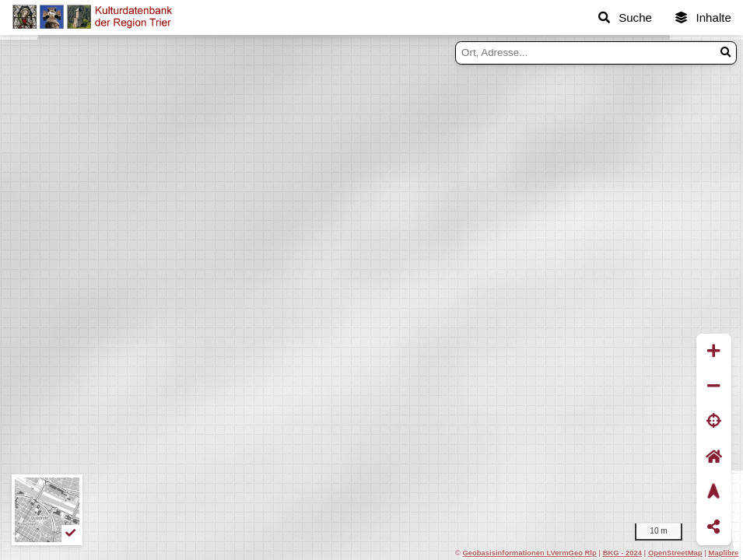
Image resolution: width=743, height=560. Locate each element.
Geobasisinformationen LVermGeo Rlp (529, 553)
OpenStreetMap (675, 553)
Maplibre (724, 553)
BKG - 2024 (622, 553)
